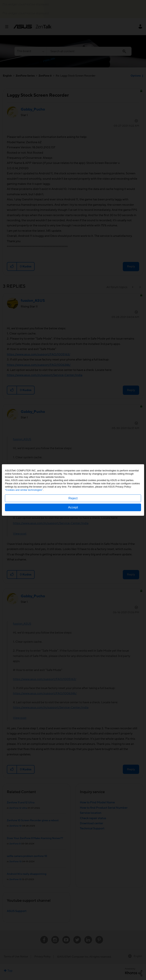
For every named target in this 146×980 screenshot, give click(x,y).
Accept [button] (73, 507)
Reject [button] (73, 498)
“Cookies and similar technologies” (24, 490)
